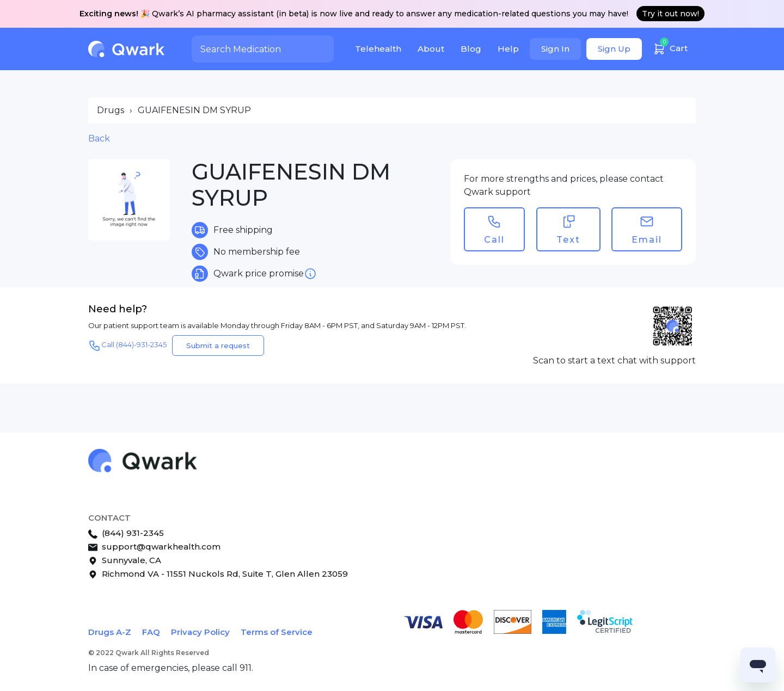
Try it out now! (670, 14)
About (431, 49)
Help (508, 49)
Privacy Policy (200, 632)
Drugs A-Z (110, 632)
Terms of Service (277, 632)
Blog (471, 49)
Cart (670, 47)
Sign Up (614, 49)
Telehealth (378, 49)
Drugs (111, 110)
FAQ (151, 632)
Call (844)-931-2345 (127, 346)
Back (99, 138)
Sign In (555, 49)
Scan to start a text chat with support (614, 360)
